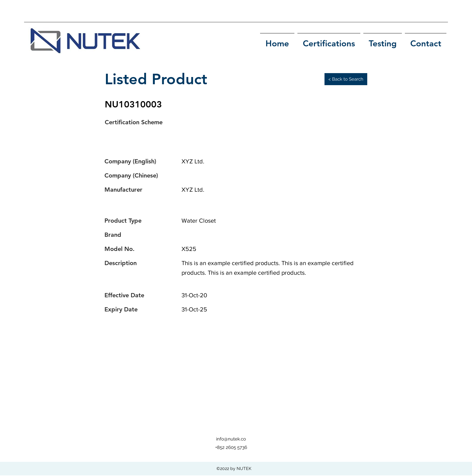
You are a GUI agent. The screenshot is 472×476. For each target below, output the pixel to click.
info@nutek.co (231, 439)
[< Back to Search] (346, 79)
